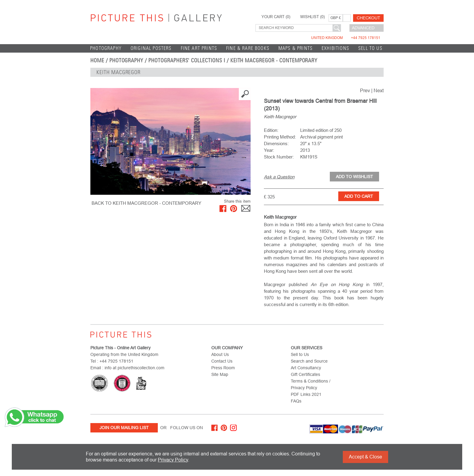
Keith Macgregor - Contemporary (274, 60)
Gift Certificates (305, 374)
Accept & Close (365, 457)
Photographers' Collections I (187, 60)
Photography (106, 48)
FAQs (296, 401)
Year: (269, 150)
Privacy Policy (173, 460)
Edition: (271, 130)
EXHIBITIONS (335, 48)
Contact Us (222, 361)
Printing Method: (280, 137)
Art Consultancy (306, 368)
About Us (220, 354)
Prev (365, 91)
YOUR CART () (276, 17)
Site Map (220, 374)
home (97, 60)
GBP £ (336, 18)
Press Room (223, 368)
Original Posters (151, 48)
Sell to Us (370, 48)
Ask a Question (279, 177)
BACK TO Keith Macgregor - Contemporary (146, 203)
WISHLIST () (312, 17)
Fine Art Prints (199, 48)
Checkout (368, 18)
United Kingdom (346, 38)
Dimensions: (276, 143)
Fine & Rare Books (248, 48)
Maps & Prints (295, 48)
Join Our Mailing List (124, 428)
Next (379, 91)
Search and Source (309, 361)
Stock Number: (279, 157)
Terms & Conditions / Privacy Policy (311, 384)
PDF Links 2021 (306, 394)
